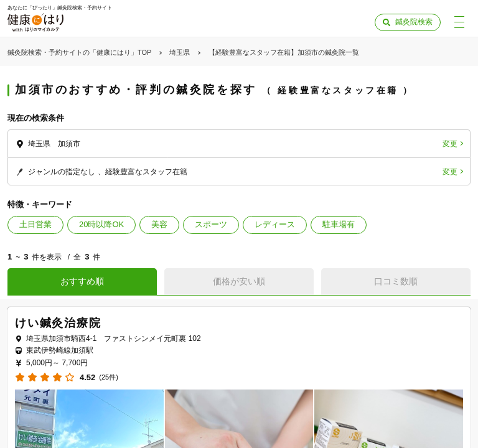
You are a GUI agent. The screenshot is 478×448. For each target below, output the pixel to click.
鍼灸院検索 (414, 22)
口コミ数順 (396, 281)
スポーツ (211, 224)
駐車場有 (339, 224)
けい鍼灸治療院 (58, 323)
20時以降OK (101, 224)
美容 (159, 224)
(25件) (109, 377)
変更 (450, 144)
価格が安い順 (239, 281)
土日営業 (35, 224)
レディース (275, 224)
